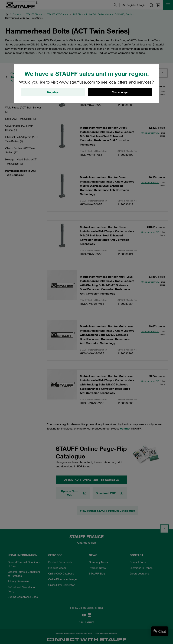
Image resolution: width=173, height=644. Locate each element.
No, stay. (53, 92)
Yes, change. (120, 92)
